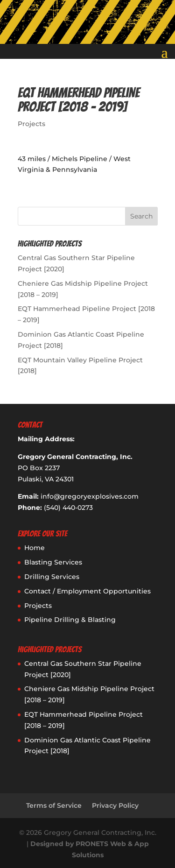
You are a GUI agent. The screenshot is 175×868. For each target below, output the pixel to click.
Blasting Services (53, 562)
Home (35, 548)
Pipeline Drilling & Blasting (70, 620)
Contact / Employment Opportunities (87, 591)
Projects (31, 124)
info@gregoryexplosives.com (90, 496)
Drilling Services (52, 577)
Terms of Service (54, 805)
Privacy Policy (115, 805)
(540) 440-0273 (68, 508)
